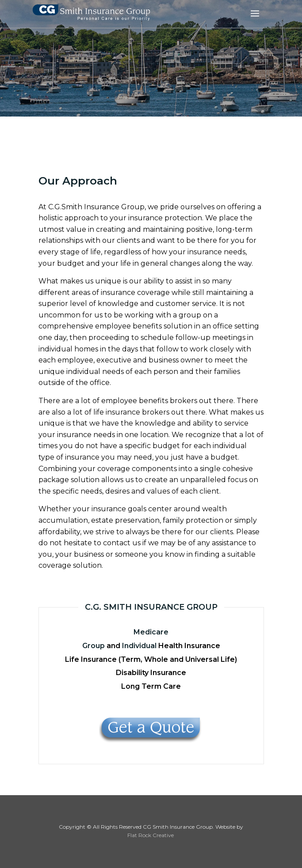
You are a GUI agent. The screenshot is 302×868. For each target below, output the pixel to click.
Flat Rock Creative (151, 835)
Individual (139, 646)
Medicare (151, 632)
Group (94, 646)
